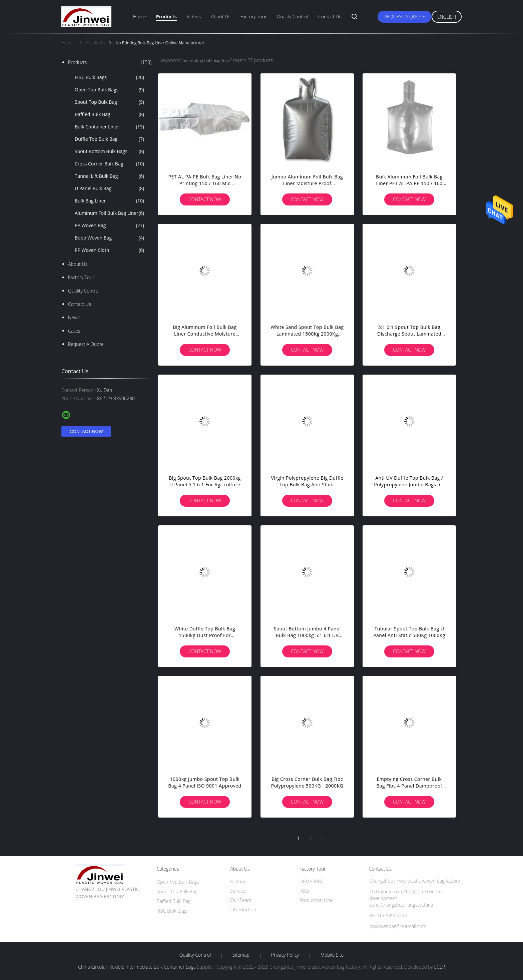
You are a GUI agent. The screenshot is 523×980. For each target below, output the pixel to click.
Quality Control (293, 17)
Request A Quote (405, 17)
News (74, 317)
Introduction (243, 909)
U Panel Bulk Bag (109, 188)
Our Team (241, 900)
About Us (220, 17)
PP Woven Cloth (109, 250)
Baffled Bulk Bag (109, 114)
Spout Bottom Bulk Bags (109, 151)
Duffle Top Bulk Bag (109, 139)
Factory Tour (254, 17)
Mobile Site (332, 955)
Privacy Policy (285, 955)
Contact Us (330, 17)
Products (166, 17)
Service (238, 891)
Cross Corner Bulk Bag (109, 164)
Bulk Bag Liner (109, 201)
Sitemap (241, 955)
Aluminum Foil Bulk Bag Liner (109, 213)
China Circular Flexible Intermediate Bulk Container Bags (137, 967)
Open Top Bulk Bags (109, 90)
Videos (194, 17)
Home (139, 17)
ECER (440, 967)
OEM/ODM (311, 881)
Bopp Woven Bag (109, 238)
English (447, 17)
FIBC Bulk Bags (109, 77)
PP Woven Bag (109, 225)
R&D (304, 891)
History (238, 881)
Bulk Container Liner (109, 127)
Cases (74, 331)
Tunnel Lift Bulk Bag (109, 176)
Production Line (316, 900)
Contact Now (205, 199)
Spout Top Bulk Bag (109, 102)
